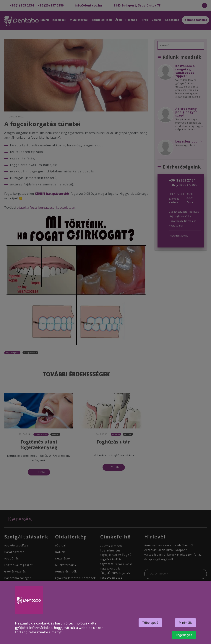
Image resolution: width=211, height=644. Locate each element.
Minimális (185, 623)
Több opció (150, 623)
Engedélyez (184, 635)
